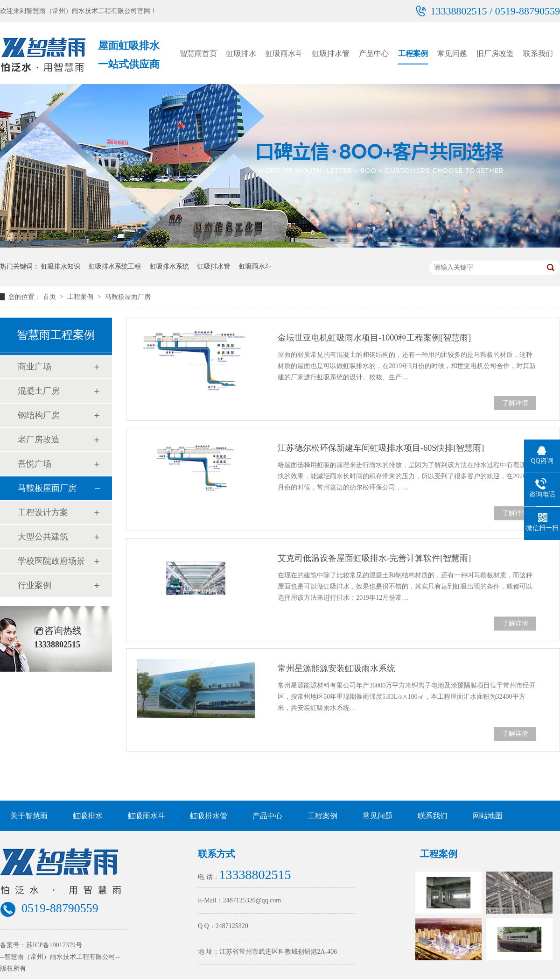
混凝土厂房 (39, 391)
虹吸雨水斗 (284, 53)
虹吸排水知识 (61, 266)
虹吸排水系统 (169, 266)
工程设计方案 (43, 512)
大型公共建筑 (43, 537)
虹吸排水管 (331, 53)
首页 (50, 297)
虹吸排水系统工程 (115, 266)
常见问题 (452, 53)
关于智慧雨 (29, 816)
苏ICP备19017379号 (54, 945)
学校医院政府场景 (51, 561)
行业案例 (35, 585)
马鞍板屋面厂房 (128, 297)
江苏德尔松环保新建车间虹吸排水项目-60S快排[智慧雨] (381, 448)
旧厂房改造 (495, 53)
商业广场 (35, 367)
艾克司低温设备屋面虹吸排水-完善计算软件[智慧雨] (374, 558)
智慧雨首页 (198, 53)
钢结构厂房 (39, 415)
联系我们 (538, 53)
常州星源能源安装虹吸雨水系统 (336, 668)
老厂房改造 (39, 440)
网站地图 (488, 816)
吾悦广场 (35, 464)
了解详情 (515, 403)
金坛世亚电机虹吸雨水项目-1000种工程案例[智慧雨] (374, 338)
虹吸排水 (241, 53)
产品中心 (374, 53)
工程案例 (413, 53)
